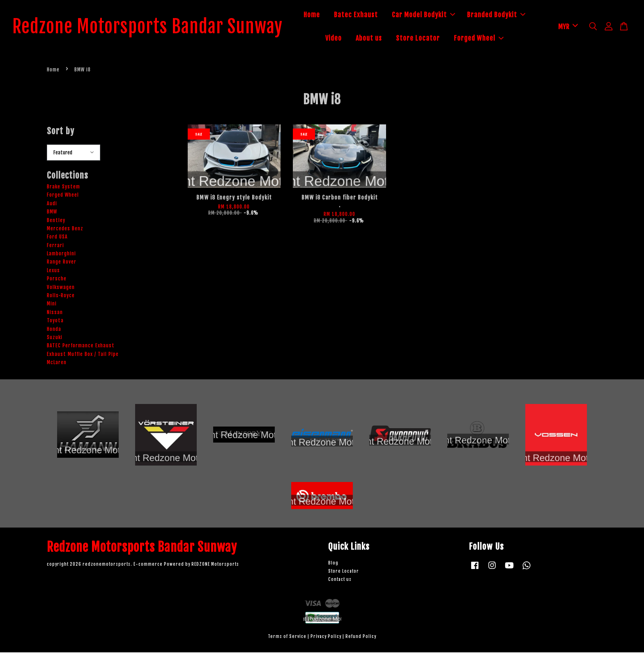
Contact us (340, 581)
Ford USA (57, 239)
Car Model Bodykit (436, 16)
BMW (52, 214)
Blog (333, 565)
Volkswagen (61, 289)
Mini (52, 306)
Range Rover (62, 264)
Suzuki (55, 339)
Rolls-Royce (61, 297)
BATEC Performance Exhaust (81, 348)
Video (346, 39)
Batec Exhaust (368, 16)
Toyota (55, 322)
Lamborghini (61, 256)
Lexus (53, 272)
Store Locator (430, 39)
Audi (52, 205)
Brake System (63, 188)
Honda (54, 331)
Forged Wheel (491, 39)
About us (381, 39)
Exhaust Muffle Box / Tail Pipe (83, 356)
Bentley (56, 222)
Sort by (61, 133)
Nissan (55, 314)
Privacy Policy (326, 638)
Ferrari (55, 247)
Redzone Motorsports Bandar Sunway (160, 28)
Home (324, 16)
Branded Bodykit (508, 16)
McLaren (57, 364)
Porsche (57, 281)
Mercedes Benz (65, 230)
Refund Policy (361, 638)
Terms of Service (287, 638)
